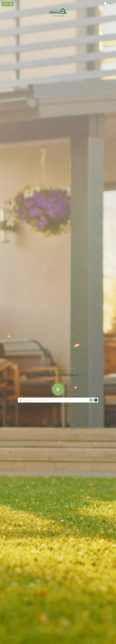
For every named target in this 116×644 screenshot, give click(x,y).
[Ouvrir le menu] (8, 4)
